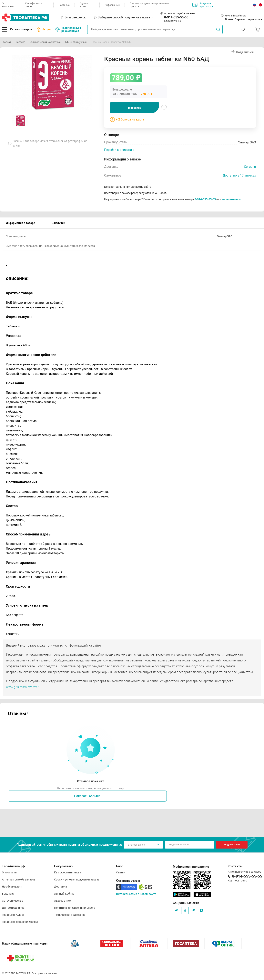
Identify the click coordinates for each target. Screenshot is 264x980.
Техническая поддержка (70, 915)
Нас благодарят (12, 887)
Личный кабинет (65, 894)
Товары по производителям (20, 922)
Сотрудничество (13, 901)
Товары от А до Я (13, 915)
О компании (8, 5)
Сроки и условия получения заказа (77, 879)
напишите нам (231, 199)
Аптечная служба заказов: (180, 13)
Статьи (121, 872)
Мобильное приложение (191, 867)
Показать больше (87, 796)
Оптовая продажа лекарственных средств (149, 5)
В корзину (135, 108)
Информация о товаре (20, 223)
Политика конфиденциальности (75, 908)
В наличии (58, 223)
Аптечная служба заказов (19, 879)
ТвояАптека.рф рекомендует (68, 29)
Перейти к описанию (119, 150)
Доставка (64, 5)
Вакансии (8, 894)
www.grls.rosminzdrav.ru (23, 687)
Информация (112, 5)
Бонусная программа (203, 5)
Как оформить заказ (34, 5)
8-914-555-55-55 (176, 17)
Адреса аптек (84, 5)
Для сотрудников (13, 908)
